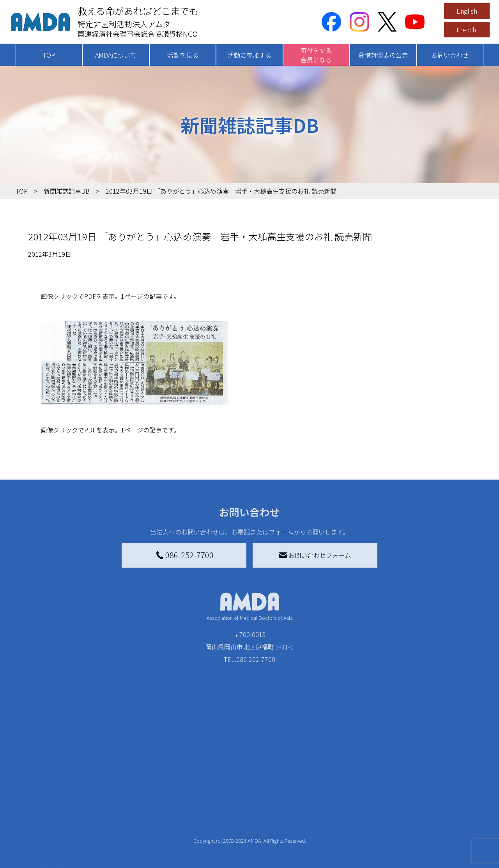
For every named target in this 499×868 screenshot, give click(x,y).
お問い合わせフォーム (315, 555)
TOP (49, 55)
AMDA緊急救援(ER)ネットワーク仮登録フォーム (141, 859)
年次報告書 (48, 860)
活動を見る (183, 55)
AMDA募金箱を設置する (231, 820)
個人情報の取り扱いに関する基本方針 (433, 809)
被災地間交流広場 (320, 757)
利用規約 (408, 789)
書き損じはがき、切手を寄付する (241, 803)
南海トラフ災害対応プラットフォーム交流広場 (344, 790)
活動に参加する (249, 55)
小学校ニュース (54, 813)
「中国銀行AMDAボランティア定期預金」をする (243, 837)
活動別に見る (114, 798)
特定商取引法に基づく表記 (433, 773)
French (466, 30)
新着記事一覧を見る (123, 773)
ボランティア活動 (120, 829)
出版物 (42, 826)
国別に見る (111, 785)
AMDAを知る (46, 773)
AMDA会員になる (221, 773)
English (467, 11)
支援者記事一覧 (219, 854)
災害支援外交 (319, 773)
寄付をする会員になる (316, 55)
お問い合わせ (450, 55)
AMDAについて (116, 55)
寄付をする (209, 757)
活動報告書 (48, 801)
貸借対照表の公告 (383, 55)
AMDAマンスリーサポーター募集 (243, 785)
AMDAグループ (53, 789)
